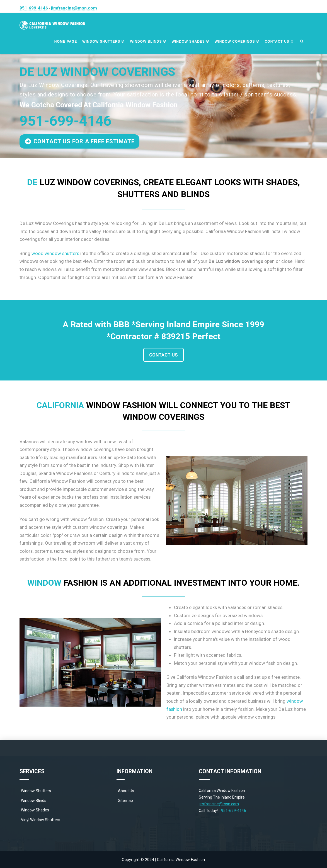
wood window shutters (55, 253)
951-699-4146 (34, 8)
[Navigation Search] (302, 42)
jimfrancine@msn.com (74, 8)
